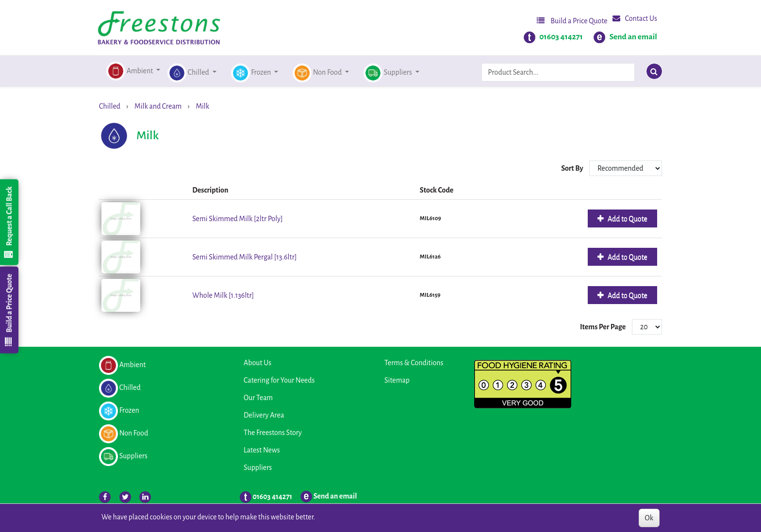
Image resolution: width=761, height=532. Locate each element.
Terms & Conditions (414, 363)
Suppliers (258, 468)
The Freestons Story (273, 433)
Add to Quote (627, 219)
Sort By (573, 168)
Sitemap (397, 380)
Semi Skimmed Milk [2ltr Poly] (237, 219)
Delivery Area (264, 415)
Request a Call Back (9, 222)
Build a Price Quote (572, 21)
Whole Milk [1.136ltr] (223, 295)
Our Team (258, 398)
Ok (649, 518)
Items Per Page (603, 327)
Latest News (262, 450)
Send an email (633, 37)
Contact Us (635, 18)
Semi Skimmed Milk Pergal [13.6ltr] (244, 257)
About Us (257, 363)
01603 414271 (561, 37)
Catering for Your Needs (279, 380)
